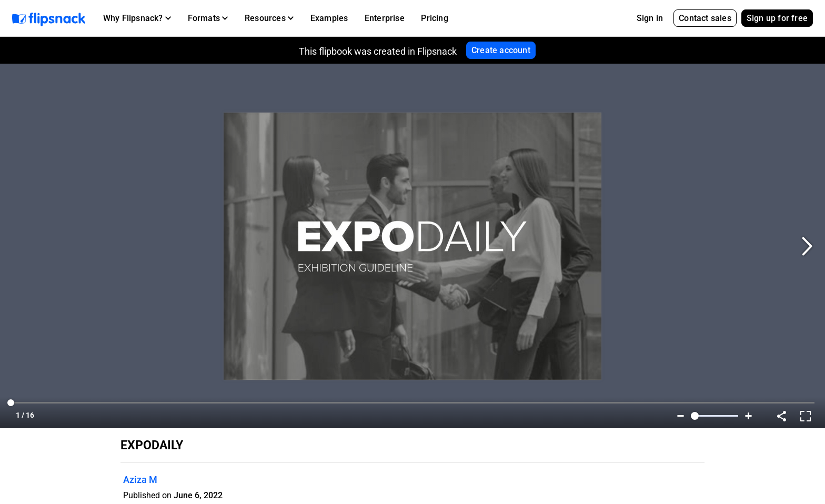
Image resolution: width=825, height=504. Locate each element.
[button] (137, 18)
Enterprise (385, 18)
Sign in (650, 18)
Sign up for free (777, 18)
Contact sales (705, 18)
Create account (501, 50)
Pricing (434, 18)
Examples (329, 18)
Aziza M (140, 480)
